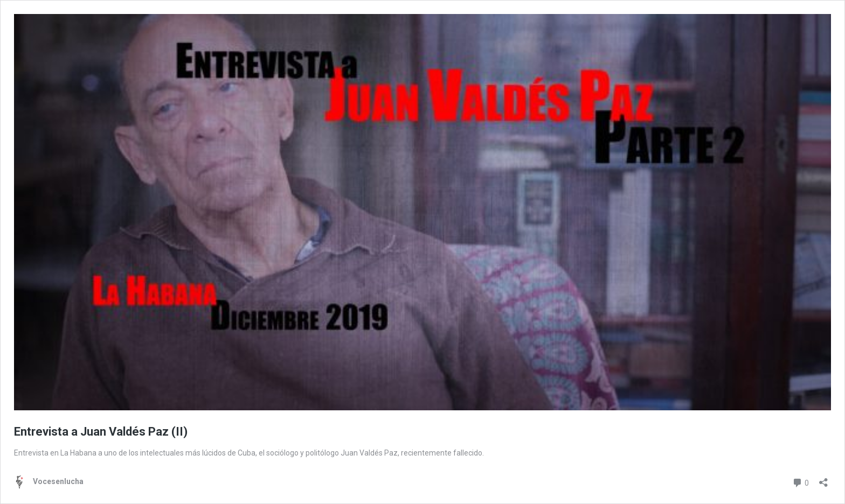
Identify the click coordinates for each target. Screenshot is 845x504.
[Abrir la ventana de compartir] (823, 479)
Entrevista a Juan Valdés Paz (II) (101, 432)
